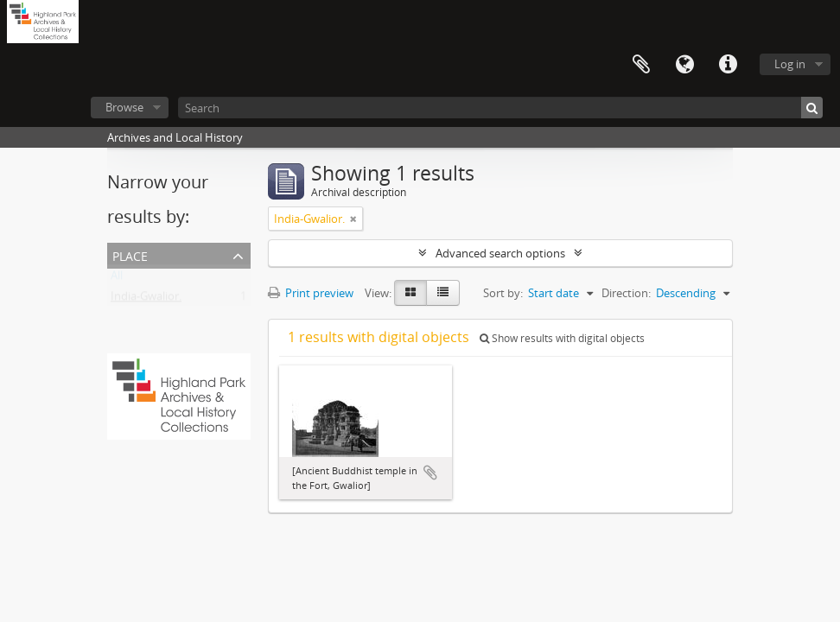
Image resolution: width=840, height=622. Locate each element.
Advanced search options (500, 253)
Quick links (728, 65)
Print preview (311, 293)
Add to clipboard (430, 473)
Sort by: (503, 293)
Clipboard (641, 65)
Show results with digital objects (562, 338)
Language (684, 65)
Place (130, 254)
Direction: (626, 293)
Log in (790, 64)
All (117, 279)
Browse (124, 107)
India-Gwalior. (146, 300)
